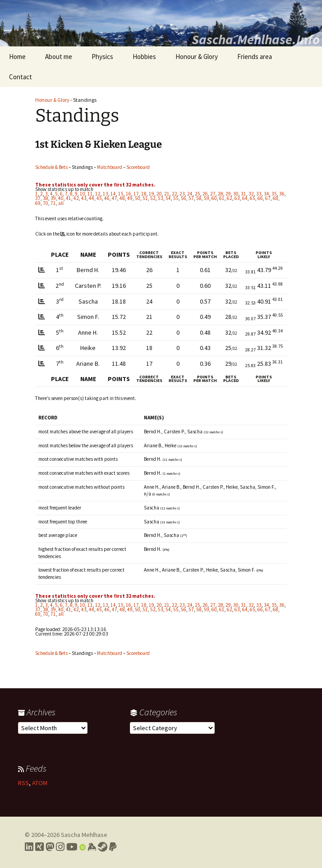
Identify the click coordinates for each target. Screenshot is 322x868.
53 (161, 198)
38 (46, 198)
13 (106, 194)
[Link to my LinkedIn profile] (29, 847)
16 (129, 194)
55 (176, 198)
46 (107, 198)
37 (38, 198)
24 (190, 194)
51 (145, 198)
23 (182, 194)
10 (83, 194)
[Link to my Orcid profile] (83, 847)
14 (113, 194)
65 (253, 198)
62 (230, 198)
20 (159, 194)
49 (130, 198)
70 (46, 203)
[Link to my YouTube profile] (72, 847)
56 (184, 198)
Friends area (255, 57)
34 (267, 194)
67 (268, 198)
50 (138, 198)
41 (69, 198)
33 (259, 194)
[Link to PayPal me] (113, 847)
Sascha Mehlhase (84, 835)
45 (99, 198)
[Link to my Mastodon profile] (50, 847)
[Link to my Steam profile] (103, 847)
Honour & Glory (197, 57)
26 (205, 194)
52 (153, 198)
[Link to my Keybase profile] (92, 847)
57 (191, 198)
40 (61, 198)
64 (245, 198)
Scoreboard (138, 167)
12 (98, 194)
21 (167, 194)
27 (213, 194)
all (61, 203)
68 (276, 198)
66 (260, 198)
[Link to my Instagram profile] (60, 847)
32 (251, 194)
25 (198, 194)
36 (282, 194)
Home (17, 57)
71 (53, 203)
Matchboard (110, 167)
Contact (21, 77)
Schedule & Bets (51, 167)
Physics (102, 57)
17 (136, 194)
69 (38, 203)
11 (90, 194)
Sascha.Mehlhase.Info (256, 39)
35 (274, 194)
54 (168, 198)
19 (152, 194)
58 (199, 198)
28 (221, 194)
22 (175, 194)
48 (122, 198)
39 (53, 198)
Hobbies (144, 57)
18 (144, 194)
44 (92, 198)
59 (207, 198)
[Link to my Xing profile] (39, 847)
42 (76, 198)
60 (214, 198)
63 (237, 198)
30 (236, 194)
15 (121, 194)
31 (244, 194)
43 (84, 198)
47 (115, 198)
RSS (23, 783)
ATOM (40, 783)
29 (228, 194)
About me (59, 57)
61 (222, 198)
